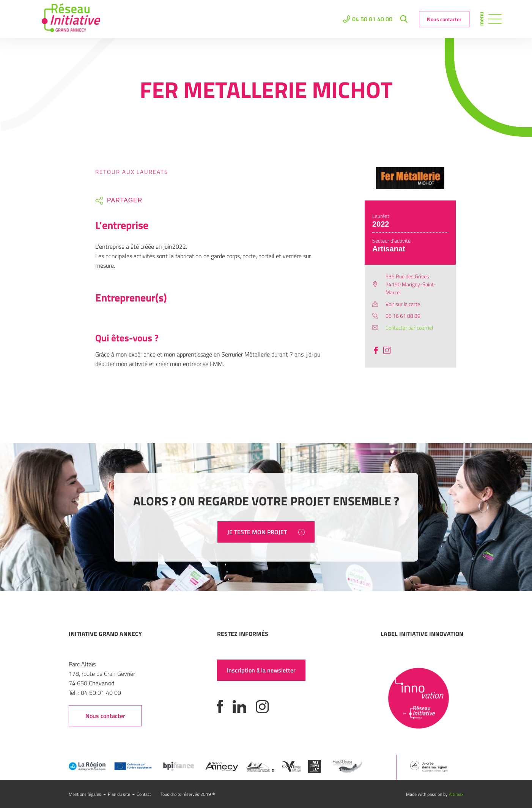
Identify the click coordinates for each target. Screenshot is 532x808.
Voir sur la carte (403, 304)
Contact (144, 794)
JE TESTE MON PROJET (266, 532)
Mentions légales (85, 794)
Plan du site (119, 794)
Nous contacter (444, 19)
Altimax (456, 794)
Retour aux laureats (132, 172)
